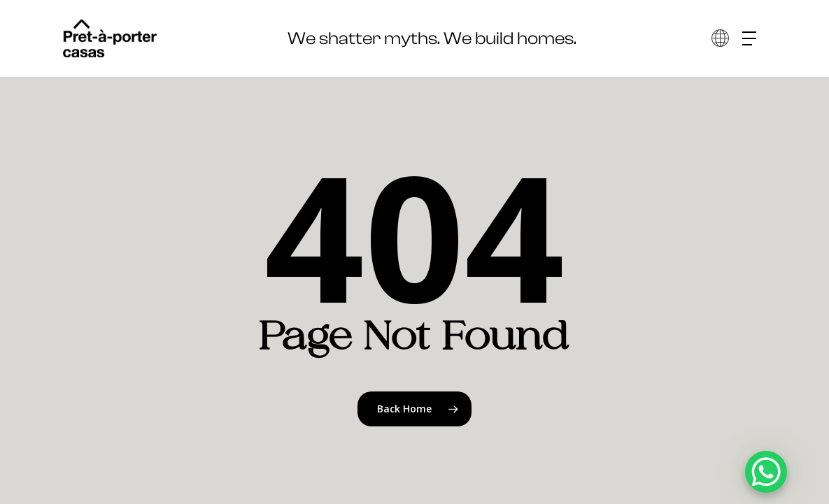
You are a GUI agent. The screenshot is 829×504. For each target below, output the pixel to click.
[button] (754, 39)
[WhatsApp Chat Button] (766, 472)
